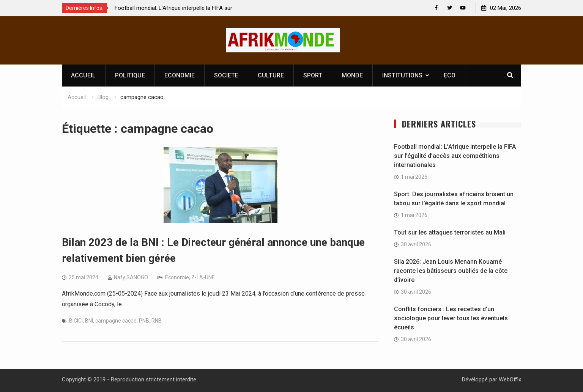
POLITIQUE (130, 75)
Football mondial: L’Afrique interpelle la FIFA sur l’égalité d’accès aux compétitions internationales (455, 156)
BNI (89, 321)
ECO (450, 75)
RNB (157, 321)
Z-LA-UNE (203, 277)
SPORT (313, 75)
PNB (144, 321)
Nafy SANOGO (131, 277)
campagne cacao (116, 321)
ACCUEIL (83, 75)
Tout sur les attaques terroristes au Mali (450, 232)
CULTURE (271, 75)
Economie (177, 277)
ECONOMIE (180, 75)
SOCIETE (226, 75)
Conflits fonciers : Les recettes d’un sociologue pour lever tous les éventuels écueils (451, 318)
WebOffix (510, 379)
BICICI (76, 321)
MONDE (352, 75)
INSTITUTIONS (402, 75)
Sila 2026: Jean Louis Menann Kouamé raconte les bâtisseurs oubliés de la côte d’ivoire (451, 271)
